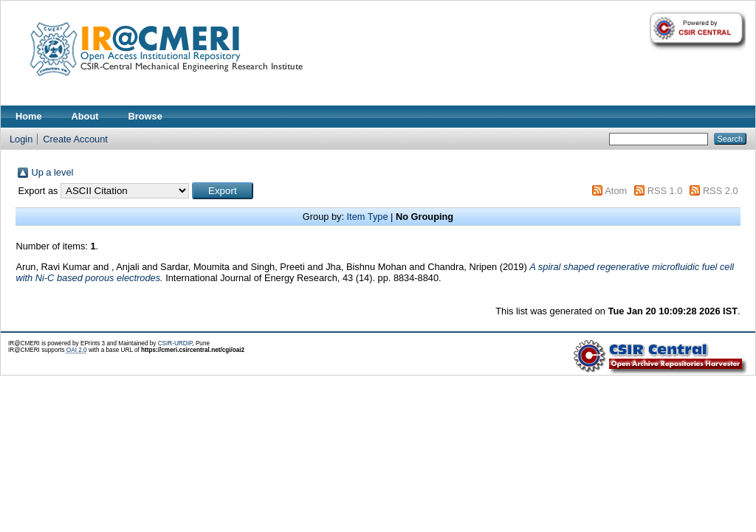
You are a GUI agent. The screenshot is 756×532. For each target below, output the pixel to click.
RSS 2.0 (721, 191)
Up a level (52, 172)
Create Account (75, 139)
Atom (616, 191)
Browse (145, 116)
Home (29, 116)
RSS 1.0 (665, 191)
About (85, 116)
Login (21, 139)
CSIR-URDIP (175, 343)
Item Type (368, 217)
